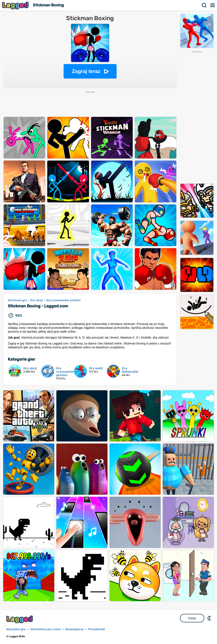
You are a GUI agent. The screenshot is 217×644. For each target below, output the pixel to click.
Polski (192, 618)
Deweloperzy (74, 629)
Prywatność (97, 629)
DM (210, 618)
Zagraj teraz (86, 71)
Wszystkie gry (16, 629)
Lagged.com (20, 619)
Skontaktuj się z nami (46, 629)
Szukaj (204, 5)
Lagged (16, 5)
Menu (213, 5)
